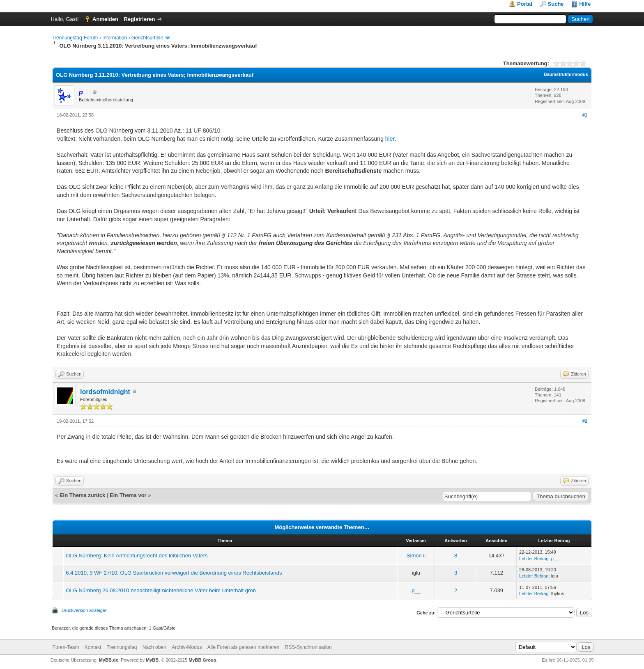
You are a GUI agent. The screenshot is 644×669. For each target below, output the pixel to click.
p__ (555, 559)
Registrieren (140, 19)
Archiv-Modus (187, 647)
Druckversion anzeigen (85, 610)
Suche (556, 4)
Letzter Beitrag (534, 559)
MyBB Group (202, 660)
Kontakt (93, 647)
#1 (585, 115)
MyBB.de (109, 660)
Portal (525, 4)
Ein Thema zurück (82, 495)
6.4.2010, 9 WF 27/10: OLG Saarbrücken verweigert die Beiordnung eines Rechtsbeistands (174, 573)
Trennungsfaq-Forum (75, 38)
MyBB (152, 660)
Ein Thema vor (128, 495)
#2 (585, 421)
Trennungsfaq (122, 647)
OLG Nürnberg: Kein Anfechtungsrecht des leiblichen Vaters (137, 556)
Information (115, 38)
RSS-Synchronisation (308, 647)
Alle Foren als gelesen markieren (243, 647)
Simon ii (416, 556)
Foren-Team (66, 647)
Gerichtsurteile (147, 38)
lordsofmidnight (105, 392)
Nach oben (154, 647)
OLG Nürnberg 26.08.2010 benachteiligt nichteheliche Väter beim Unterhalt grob (161, 590)
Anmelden (105, 19)
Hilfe (585, 4)
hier (390, 139)
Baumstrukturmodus (566, 74)
